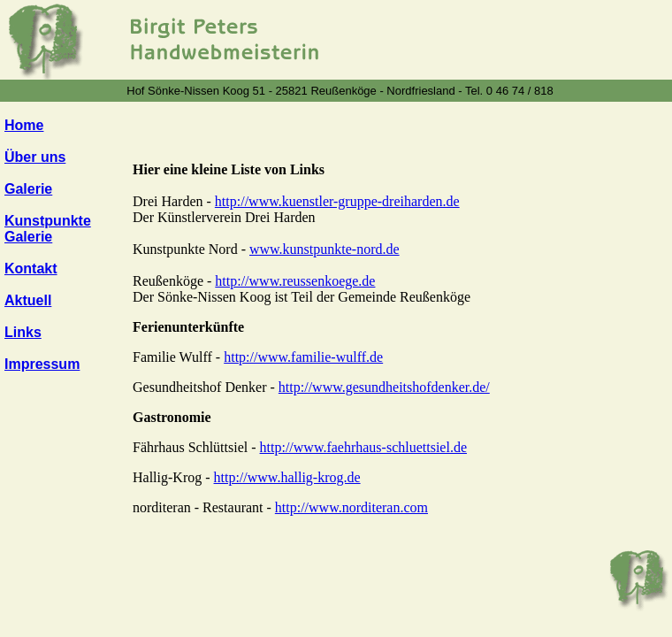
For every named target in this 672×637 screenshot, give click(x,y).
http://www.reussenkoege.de (295, 281)
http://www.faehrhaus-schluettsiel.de (363, 447)
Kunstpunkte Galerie (48, 229)
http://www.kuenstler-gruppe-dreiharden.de (337, 201)
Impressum (42, 364)
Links (23, 332)
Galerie (28, 189)
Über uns (35, 157)
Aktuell (28, 300)
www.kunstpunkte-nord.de (325, 249)
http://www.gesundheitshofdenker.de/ (384, 387)
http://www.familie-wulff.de (303, 357)
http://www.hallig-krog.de (287, 477)
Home (24, 125)
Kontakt (31, 269)
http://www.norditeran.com (351, 507)
